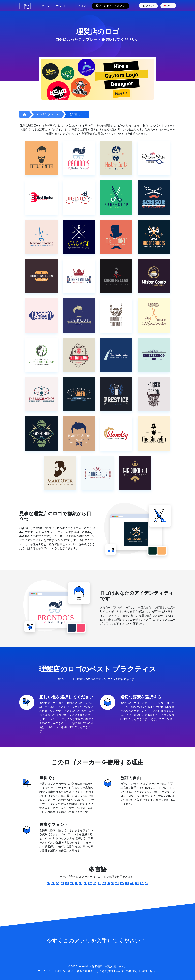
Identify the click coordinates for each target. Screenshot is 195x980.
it (76, 883)
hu (127, 883)
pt (90, 883)
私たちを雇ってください (110, 6)
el (85, 883)
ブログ (82, 6)
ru (67, 883)
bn (137, 883)
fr (53, 883)
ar (132, 883)
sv (147, 883)
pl (99, 883)
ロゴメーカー (164, 129)
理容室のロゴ (78, 114)
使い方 (46, 6)
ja (167, 6)
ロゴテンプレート (48, 114)
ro (142, 883)
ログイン (148, 6)
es (62, 883)
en (48, 883)
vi (112, 883)
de (58, 883)
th (117, 883)
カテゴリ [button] (62, 6)
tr (72, 883)
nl (81, 883)
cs (104, 883)
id (109, 883)
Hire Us (122, 93)
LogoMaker (84, 966)
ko (122, 883)
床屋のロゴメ (48, 784)
